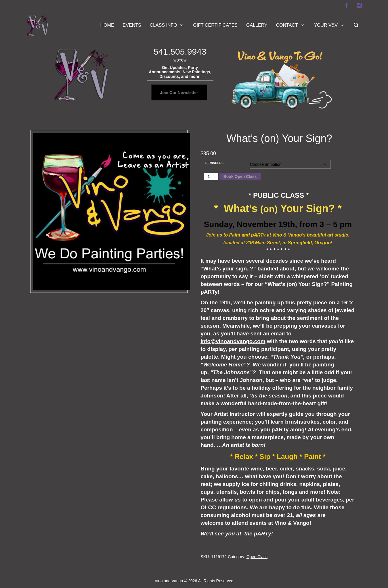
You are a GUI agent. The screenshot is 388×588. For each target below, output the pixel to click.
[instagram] (360, 5)
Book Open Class (240, 176)
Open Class (257, 557)
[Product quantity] (211, 176)
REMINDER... (215, 163)
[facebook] (347, 5)
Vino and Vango (169, 581)
